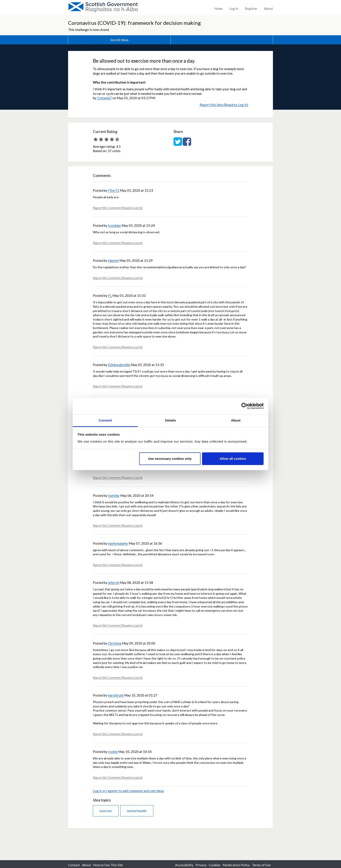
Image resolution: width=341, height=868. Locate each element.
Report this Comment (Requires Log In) (118, 208)
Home (218, 8)
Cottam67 (104, 98)
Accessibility (184, 865)
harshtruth (116, 695)
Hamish (113, 260)
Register (251, 8)
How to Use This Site (108, 865)
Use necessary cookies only (170, 459)
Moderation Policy (236, 865)
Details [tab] (170, 420)
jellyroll (114, 583)
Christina (115, 643)
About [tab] (236, 420)
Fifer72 (114, 190)
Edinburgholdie (119, 365)
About (268, 8)
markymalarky (118, 543)
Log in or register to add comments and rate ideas (128, 791)
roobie (113, 752)
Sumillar (114, 495)
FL (110, 295)
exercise (106, 811)
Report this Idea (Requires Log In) (224, 105)
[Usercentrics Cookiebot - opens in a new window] (245, 406)
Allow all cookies (233, 459)
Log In (234, 8)
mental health (137, 811)
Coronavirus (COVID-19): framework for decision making (134, 23)
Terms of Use (261, 865)
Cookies (215, 865)
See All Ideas (119, 40)
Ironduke (115, 225)
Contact (74, 865)
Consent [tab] (105, 420)
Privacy (201, 865)
